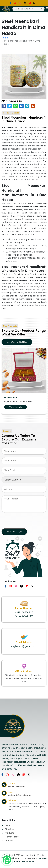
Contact (9, 841)
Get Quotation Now (17, 342)
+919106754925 (24, 612)
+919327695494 (24, 616)
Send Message (14, 532)
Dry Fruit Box (11, 397)
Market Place (12, 837)
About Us (9, 829)
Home (5, 38)
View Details (15, 407)
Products (9, 833)
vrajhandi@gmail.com (24, 646)
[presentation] (21, 521)
